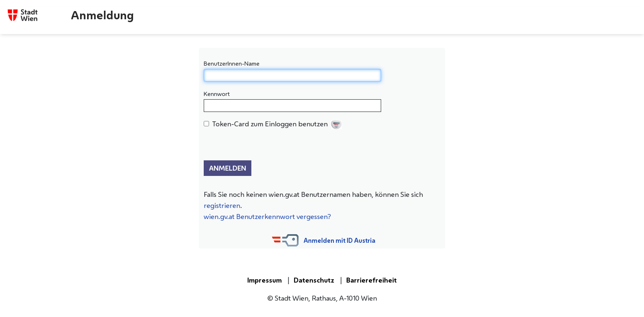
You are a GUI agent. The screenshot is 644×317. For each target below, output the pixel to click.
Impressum (264, 280)
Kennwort (217, 94)
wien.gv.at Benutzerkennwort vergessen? (267, 217)
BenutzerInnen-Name (232, 63)
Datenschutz (314, 280)
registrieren (222, 205)
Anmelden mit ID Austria (339, 241)
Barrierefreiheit (371, 280)
